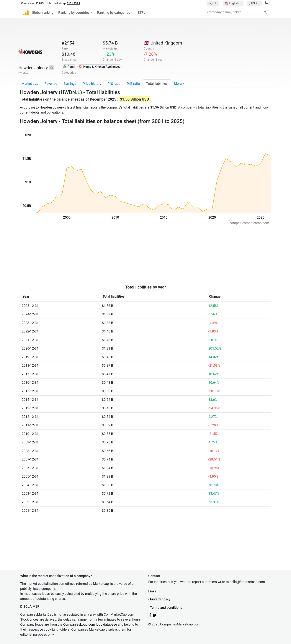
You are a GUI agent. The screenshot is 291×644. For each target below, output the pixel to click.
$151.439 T (74, 3)
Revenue (51, 84)
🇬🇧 (163, 43)
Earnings (70, 84)
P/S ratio (114, 84)
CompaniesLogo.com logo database (90, 624)
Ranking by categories (114, 13)
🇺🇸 (232, 3)
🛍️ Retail (69, 67)
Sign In (213, 3)
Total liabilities (157, 84)
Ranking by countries (74, 13)
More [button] (178, 84)
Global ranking (43, 13)
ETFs (142, 13)
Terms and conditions (166, 608)
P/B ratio (133, 84)
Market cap (30, 84)
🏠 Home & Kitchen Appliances (100, 67)
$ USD (253, 3)
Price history (92, 84)
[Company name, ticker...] (236, 12)
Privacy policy (160, 599)
